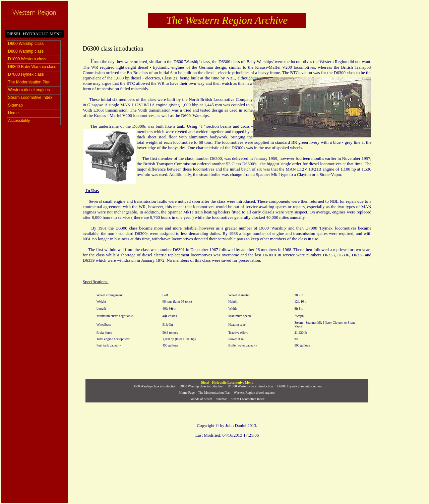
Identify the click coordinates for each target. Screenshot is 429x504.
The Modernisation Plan (214, 393)
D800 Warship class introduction (202, 386)
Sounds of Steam (201, 399)
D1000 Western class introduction (250, 386)
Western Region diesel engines (254, 393)
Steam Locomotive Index (248, 399)
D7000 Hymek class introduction (299, 386)
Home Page (187, 393)
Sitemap (221, 399)
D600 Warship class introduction (154, 386)
